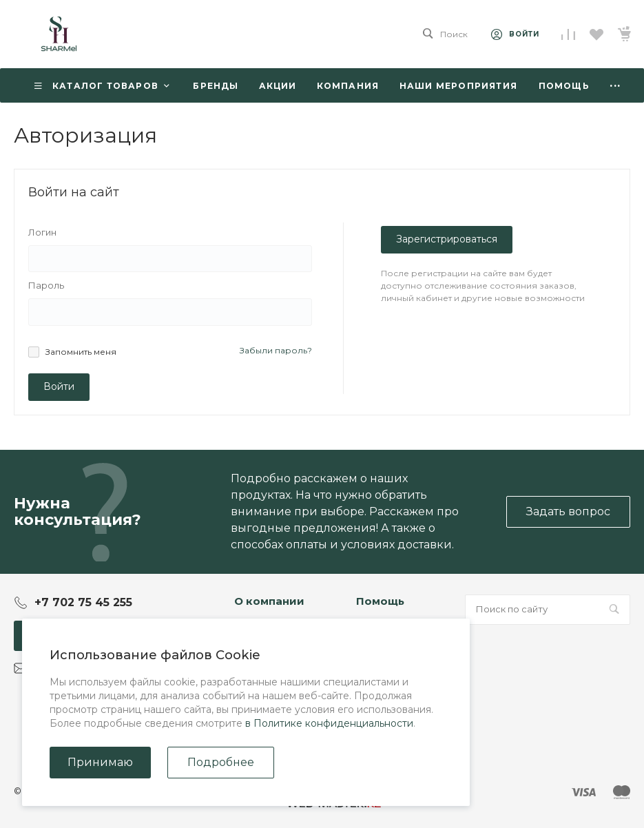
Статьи (251, 632)
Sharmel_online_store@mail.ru (107, 667)
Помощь (380, 601)
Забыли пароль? (276, 350)
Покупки (378, 632)
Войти (59, 386)
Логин (42, 232)
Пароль (46, 285)
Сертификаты (268, 726)
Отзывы (253, 652)
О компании (269, 601)
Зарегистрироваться (447, 239)
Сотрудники (264, 672)
